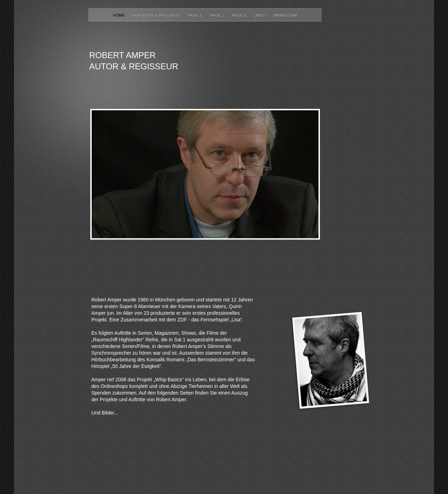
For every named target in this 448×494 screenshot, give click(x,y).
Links (260, 15)
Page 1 (195, 15)
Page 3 (239, 15)
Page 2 (218, 15)
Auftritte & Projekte (157, 15)
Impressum (285, 15)
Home (120, 15)
